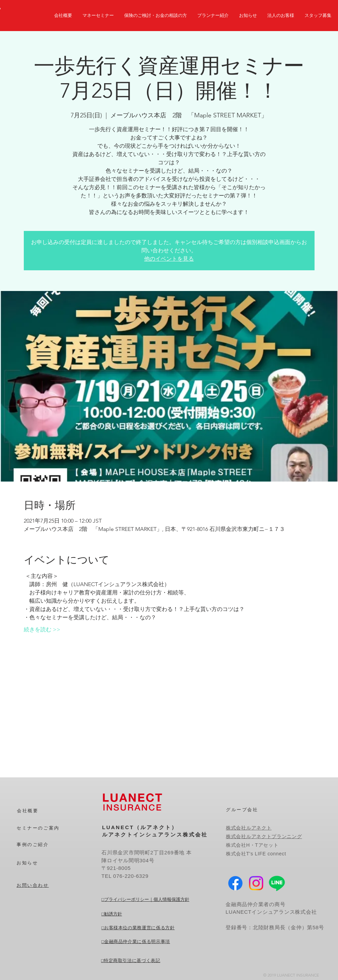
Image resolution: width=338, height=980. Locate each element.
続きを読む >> (42, 629)
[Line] (277, 883)
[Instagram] (256, 883)
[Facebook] (235, 883)
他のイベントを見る (169, 259)
